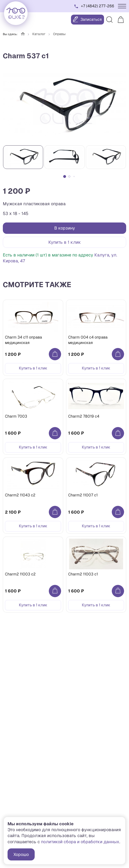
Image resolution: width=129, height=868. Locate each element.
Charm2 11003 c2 (20, 574)
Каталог (39, 34)
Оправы (59, 34)
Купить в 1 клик (65, 242)
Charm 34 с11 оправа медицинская (23, 340)
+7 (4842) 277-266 (98, 6)
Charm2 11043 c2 (20, 495)
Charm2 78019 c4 (84, 416)
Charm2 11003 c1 (83, 574)
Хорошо (21, 854)
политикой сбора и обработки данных (80, 842)
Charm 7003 (16, 416)
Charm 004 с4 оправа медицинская (88, 340)
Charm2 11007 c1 (83, 495)
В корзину (65, 228)
